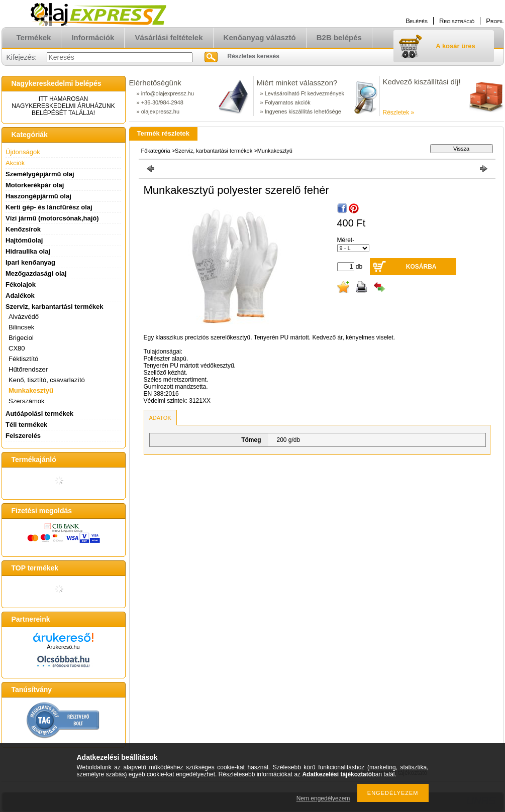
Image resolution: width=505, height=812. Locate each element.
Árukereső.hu (63, 647)
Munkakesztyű (31, 390)
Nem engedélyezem (323, 798)
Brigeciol (21, 338)
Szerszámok (27, 401)
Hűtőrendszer (28, 369)
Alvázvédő (24, 317)
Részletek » (399, 112)
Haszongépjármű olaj (38, 196)
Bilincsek (21, 327)
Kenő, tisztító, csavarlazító (47, 380)
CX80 (17, 348)
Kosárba (421, 267)
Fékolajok (21, 284)
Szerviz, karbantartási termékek (214, 151)
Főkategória (156, 151)
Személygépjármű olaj (40, 174)
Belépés (417, 21)
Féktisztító (23, 359)
